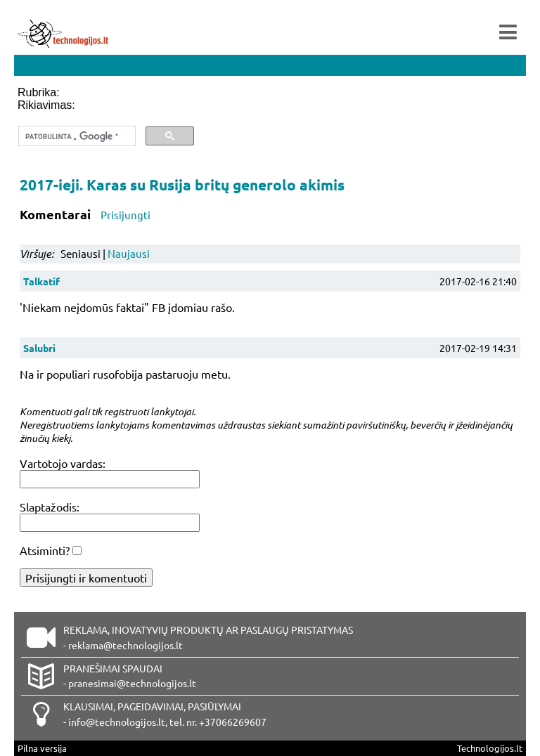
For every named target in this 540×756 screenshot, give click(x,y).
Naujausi (129, 253)
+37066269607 (233, 722)
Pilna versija (42, 748)
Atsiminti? (45, 550)
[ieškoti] (76, 136)
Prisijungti (126, 215)
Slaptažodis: (50, 507)
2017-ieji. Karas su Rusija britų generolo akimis (182, 184)
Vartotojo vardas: (63, 463)
